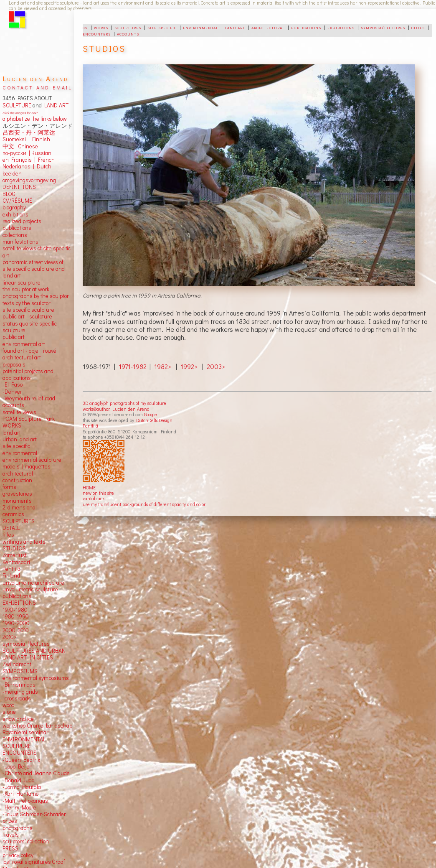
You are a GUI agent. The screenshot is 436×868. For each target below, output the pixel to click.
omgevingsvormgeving (29, 180)
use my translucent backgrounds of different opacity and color (144, 504)
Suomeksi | (16, 139)
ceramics (13, 514)
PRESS (10, 848)
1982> (163, 366)
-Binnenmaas (19, 685)
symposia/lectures (383, 27)
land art (235, 27)
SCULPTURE (17, 105)
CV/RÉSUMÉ (17, 201)
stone (9, 712)
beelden (12, 173)
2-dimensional (20, 507)
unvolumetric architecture (33, 583)
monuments (17, 501)
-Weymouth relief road (29, 398)
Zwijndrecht (17, 664)
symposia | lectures (26, 644)
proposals (14, 364)
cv (85, 27)
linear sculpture (22, 283)
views (29, 412)
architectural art (22, 357)
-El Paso (13, 384)
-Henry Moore (19, 807)
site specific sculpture (28, 310)
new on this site (98, 493)
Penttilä (90, 426)
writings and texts (24, 542)
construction (17, 480)
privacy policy (18, 855)
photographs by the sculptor (36, 296)
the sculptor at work (26, 289)
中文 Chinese (20, 146)
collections (15, 235)
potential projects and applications (28, 374)
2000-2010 (16, 630)
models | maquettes (27, 466)
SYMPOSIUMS (20, 671)
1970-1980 (15, 610)
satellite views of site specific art (37, 252)
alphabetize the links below (35, 119)
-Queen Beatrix (21, 760)
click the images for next (20, 113)
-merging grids (20, 692)
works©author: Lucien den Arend (116, 409)
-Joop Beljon (18, 766)
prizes (10, 821)
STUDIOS (14, 548)
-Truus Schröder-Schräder (34, 814)
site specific (162, 27)
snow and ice (18, 719)
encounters (97, 33)
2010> (10, 637)
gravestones (17, 494)
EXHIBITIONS (19, 603)
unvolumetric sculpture (30, 589)
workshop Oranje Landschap (37, 725)
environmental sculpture (32, 460)
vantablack (94, 498)
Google (151, 414)
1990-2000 (16, 623)
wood (9, 705)
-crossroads (17, 698)
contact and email (37, 87)
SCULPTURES (19, 521)
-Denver (12, 392)
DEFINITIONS (19, 187)
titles (8, 535)
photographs (18, 828)
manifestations (20, 242)
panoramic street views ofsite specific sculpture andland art (34, 269)
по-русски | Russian (27, 153)
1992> (189, 366)
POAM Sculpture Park (29, 419)
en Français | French (29, 160)
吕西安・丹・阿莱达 (29, 132)
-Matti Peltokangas (25, 801)
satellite (12, 412)
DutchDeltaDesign (154, 420)
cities (418, 27)
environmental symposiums (36, 678)
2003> (216, 366)
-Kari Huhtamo (20, 794)
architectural (268, 27)
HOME (89, 487)
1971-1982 (133, 366)
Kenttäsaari (16, 562)
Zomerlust (15, 555)
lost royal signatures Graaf (34, 862)
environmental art (24, 344)
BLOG (9, 194)
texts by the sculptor (27, 303)
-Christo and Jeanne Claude (36, 773)
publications (306, 27)
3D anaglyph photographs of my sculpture (124, 403)
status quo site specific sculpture (30, 327)
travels (11, 835)
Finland (11, 575)
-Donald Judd (19, 780)
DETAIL (11, 528)
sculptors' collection (26, 841)
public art (14, 337)
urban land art (20, 439)
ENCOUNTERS (20, 753)
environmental (201, 27)
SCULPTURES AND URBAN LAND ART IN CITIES (34, 654)
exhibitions (341, 27)
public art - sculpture (27, 316)
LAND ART (55, 105)
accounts (128, 33)
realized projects (22, 221)
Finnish (40, 139)
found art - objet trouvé (29, 351)
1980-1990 (16, 616)
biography (14, 207)
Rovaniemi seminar (25, 732)
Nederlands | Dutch (27, 166)
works (101, 27)
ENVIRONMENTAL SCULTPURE (24, 743)
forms (9, 487)
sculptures (128, 27)
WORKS (12, 425)
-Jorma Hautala (22, 787)
